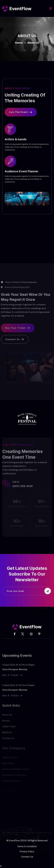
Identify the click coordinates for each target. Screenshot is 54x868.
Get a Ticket (12, 676)
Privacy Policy (27, 851)
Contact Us (27, 857)
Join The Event (21, 113)
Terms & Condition (27, 846)
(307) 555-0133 (21, 486)
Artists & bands (16, 140)
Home (19, 43)
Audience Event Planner (21, 172)
